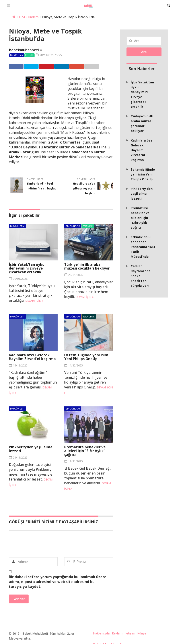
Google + (87, 66)
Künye (142, 633)
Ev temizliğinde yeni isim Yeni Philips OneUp (86, 357)
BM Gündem (29, 17)
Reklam (117, 633)
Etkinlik (29, 55)
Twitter (35, 66)
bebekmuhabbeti (24, 50)
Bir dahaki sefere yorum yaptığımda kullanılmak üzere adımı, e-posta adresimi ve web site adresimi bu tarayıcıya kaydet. (58, 581)
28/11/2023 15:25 (49, 55)
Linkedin (70, 66)
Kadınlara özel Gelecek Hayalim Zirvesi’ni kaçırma (32, 357)
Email (103, 66)
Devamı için (34, 300)
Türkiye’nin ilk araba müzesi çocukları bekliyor (87, 266)
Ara (144, 52)
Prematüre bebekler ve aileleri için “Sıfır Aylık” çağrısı (85, 451)
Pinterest (52, 66)
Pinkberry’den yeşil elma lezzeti (31, 449)
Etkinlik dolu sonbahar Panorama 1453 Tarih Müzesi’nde (143, 247)
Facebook (18, 66)
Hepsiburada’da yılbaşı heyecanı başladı (84, 188)
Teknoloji (89, 316)
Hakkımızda (101, 633)
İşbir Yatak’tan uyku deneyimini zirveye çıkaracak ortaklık (27, 268)
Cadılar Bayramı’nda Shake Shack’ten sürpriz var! (141, 276)
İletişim (130, 633)
